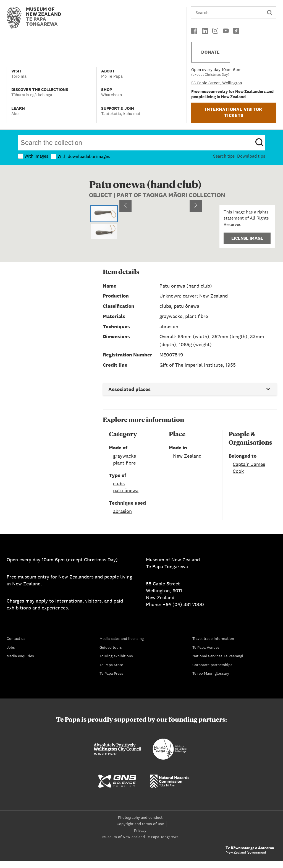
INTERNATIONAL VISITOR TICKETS (234, 112)
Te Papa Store (111, 672)
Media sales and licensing (122, 646)
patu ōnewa (126, 498)
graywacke (125, 463)
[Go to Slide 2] (104, 232)
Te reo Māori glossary (211, 681)
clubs (119, 491)
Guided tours (111, 655)
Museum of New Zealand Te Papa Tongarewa (140, 844)
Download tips (251, 156)
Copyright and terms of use (140, 831)
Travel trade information (213, 646)
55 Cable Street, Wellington (217, 83)
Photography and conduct (140, 825)
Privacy (140, 838)
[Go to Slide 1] (104, 214)
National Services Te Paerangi (218, 663)
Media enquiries (20, 663)
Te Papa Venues (206, 655)
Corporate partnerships (212, 672)
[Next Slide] (196, 230)
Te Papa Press (111, 681)
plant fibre (124, 470)
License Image (247, 238)
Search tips (224, 156)
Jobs (11, 655)
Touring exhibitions (116, 663)
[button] (161, 230)
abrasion (122, 518)
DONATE (210, 52)
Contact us (16, 646)
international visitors (78, 608)
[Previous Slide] (125, 230)
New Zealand (187, 463)
